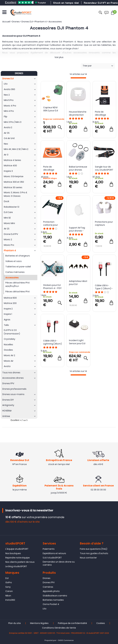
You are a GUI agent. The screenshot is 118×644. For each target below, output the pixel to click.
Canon (9, 591)
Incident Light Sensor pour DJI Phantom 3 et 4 (77, 342)
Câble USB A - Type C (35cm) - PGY (104, 287)
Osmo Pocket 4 (51, 604)
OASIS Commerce (66, 640)
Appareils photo (51, 591)
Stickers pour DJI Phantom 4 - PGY (52, 287)
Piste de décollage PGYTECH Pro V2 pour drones (52, 168)
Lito (45, 609)
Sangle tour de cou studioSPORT (104, 168)
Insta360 (10, 600)
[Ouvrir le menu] (4, 12)
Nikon (8, 596)
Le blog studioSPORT (16, 566)
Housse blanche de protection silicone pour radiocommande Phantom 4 (78, 113)
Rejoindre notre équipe (18, 558)
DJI (7, 578)
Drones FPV (49, 582)
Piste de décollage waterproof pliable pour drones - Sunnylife (101, 113)
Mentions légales (39, 623)
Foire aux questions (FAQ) (94, 549)
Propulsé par (50, 640)
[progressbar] (78, 78)
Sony (8, 587)
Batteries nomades (53, 600)
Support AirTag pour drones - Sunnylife (77, 229)
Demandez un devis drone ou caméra (59, 563)
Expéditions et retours (54, 553)
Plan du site (15, 623)
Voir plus (59, 57)
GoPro (9, 582)
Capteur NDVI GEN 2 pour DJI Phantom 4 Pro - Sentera (52, 109)
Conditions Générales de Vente (59, 628)
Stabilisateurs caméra (55, 596)
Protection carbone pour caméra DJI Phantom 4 (50, 223)
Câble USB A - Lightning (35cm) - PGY (52, 342)
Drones (47, 578)
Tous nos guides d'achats (94, 553)
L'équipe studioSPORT (17, 549)
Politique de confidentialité (72, 623)
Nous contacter (88, 558)
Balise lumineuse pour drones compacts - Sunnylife (78, 168)
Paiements (49, 549)
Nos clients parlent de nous (20, 562)
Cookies (101, 623)
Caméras (48, 587)
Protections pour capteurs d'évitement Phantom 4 (104, 223)
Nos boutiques (13, 553)
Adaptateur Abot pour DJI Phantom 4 (78, 283)
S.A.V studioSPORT (52, 558)
